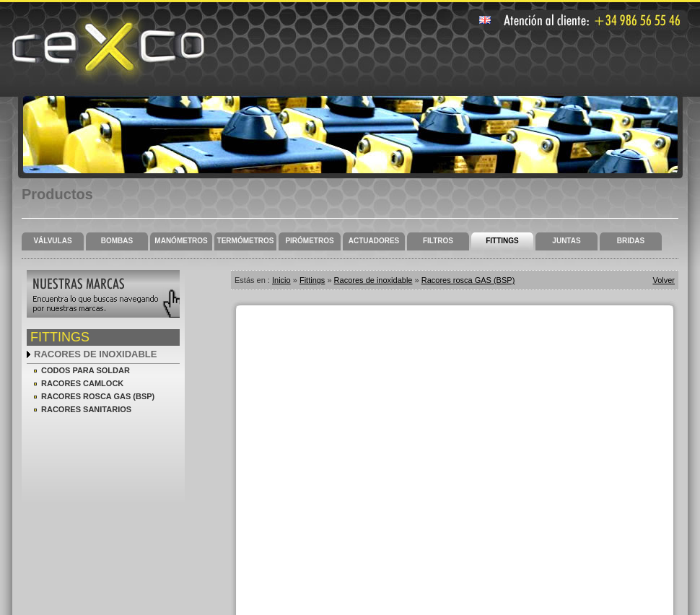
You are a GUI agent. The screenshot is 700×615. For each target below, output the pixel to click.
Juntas (566, 241)
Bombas (117, 241)
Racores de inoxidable (95, 354)
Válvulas (52, 241)
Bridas (631, 241)
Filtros (438, 241)
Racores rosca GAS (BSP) (98, 396)
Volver (664, 280)
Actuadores (374, 241)
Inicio (281, 280)
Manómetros (181, 241)
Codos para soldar (86, 370)
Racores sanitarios (86, 409)
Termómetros (246, 241)
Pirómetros (309, 241)
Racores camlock (82, 383)
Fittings (502, 241)
